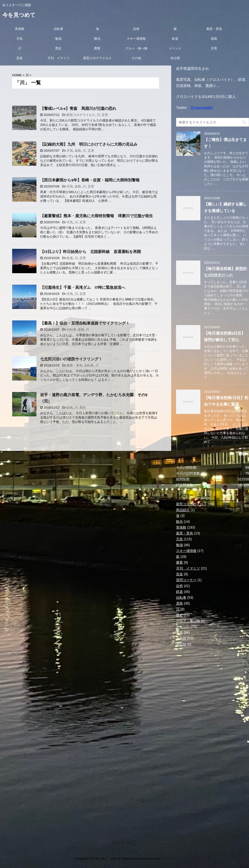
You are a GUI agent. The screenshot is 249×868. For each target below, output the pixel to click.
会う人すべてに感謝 (124, 851)
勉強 (58, 39)
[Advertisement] (213, 692)
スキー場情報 (136, 39)
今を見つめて (19, 15)
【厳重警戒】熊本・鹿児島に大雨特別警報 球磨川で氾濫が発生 (97, 216)
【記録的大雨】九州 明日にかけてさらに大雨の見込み (89, 145)
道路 (214, 39)
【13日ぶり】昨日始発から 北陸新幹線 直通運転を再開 (90, 252)
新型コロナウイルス (97, 58)
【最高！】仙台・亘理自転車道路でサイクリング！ (85, 324)
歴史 (58, 48)
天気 (19, 39)
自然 (136, 29)
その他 (136, 58)
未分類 (175, 58)
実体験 (20, 29)
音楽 (19, 58)
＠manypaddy (202, 107)
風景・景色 (214, 29)
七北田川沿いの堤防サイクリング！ (71, 359)
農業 (97, 48)
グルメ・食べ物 (136, 48)
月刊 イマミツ (58, 58)
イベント (175, 48)
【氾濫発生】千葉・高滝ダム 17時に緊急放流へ (83, 288)
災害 (214, 48)
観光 (97, 39)
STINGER (167, 859)
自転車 (58, 29)
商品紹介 (183, 510)
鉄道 (175, 39)
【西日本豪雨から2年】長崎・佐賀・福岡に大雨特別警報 (90, 180)
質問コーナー (186, 580)
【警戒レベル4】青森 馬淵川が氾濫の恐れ (78, 109)
